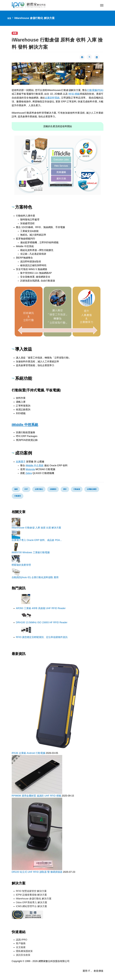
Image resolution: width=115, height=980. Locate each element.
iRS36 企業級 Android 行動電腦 (29, 753)
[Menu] (102, 5)
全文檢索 (21, 947)
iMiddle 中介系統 (35, 465)
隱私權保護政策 (24, 951)
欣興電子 (21, 462)
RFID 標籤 (74, 94)
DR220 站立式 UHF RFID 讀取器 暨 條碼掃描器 (37, 872)
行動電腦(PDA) (95, 90)
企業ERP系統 (52, 98)
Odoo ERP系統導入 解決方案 (32, 902)
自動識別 (53, 489)
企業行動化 (39, 489)
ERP (26, 489)
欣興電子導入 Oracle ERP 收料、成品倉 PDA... (37, 540)
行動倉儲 (77, 489)
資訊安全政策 (23, 955)
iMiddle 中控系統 (25, 425)
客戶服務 (21, 943)
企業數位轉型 (92, 489)
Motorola (30, 469)
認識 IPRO (22, 940)
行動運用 (18, 496)
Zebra (29, 473)
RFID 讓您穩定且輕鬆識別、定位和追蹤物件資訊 (42, 637)
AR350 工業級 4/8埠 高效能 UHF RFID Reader (41, 608)
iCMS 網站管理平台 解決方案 (32, 906)
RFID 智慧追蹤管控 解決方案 (31, 891)
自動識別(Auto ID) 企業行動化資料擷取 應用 (35, 577)
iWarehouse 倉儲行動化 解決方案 (34, 899)
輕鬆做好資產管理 (21, 565)
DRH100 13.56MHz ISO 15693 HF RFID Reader (42, 622)
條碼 (16, 489)
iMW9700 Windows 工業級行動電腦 (31, 552)
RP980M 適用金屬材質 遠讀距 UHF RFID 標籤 (37, 796)
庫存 (65, 489)
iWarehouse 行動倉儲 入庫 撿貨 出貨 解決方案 (36, 528)
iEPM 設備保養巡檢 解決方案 (31, 895)
